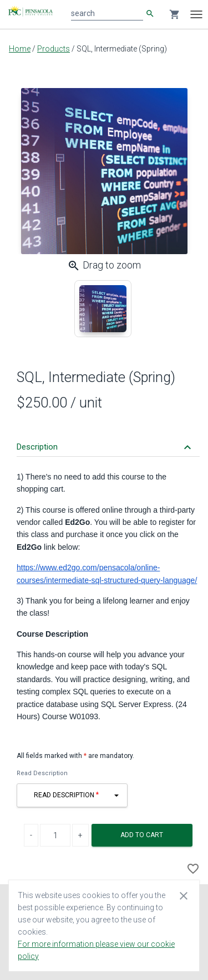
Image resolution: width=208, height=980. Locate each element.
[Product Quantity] (55, 835)
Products (54, 49)
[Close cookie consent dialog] (184, 895)
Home (20, 49)
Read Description (42, 773)
